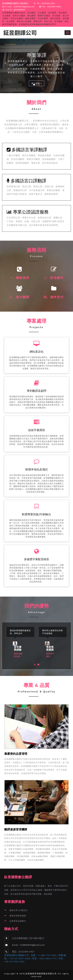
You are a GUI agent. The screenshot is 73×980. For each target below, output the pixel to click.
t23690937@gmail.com (24, 7)
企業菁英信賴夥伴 (18, 921)
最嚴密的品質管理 (16, 754)
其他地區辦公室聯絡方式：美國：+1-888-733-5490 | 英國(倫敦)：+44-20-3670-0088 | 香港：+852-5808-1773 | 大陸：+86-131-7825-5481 (35, 958)
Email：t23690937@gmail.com (28, 945)
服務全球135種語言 (18, 910)
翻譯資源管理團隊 (16, 829)
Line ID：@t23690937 (16, 10)
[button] (5, 66)
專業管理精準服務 (18, 916)
